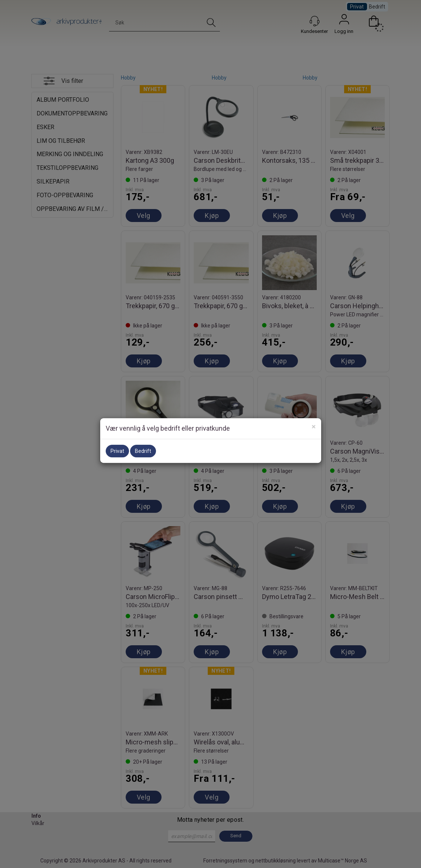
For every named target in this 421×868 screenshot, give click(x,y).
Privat (117, 451)
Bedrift (143, 451)
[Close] (314, 427)
